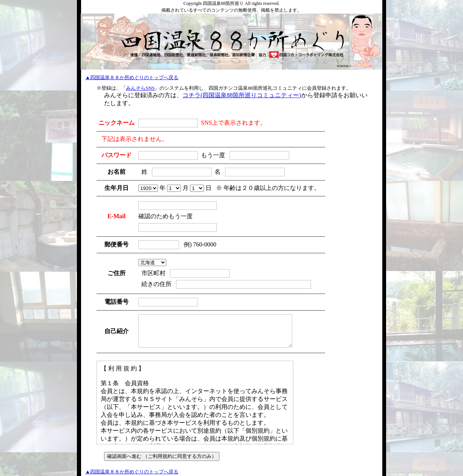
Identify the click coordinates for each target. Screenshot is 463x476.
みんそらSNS (140, 88)
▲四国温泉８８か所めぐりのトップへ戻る (132, 77)
